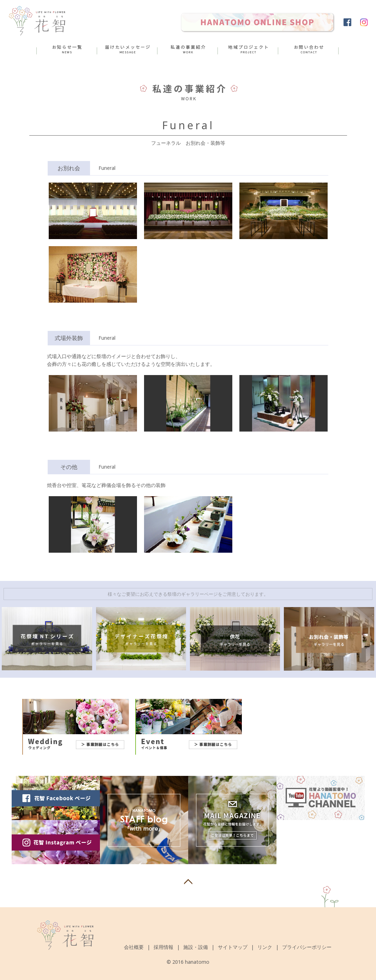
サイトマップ (233, 947)
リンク (265, 947)
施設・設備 (196, 947)
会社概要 (134, 947)
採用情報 (163, 947)
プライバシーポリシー (307, 947)
